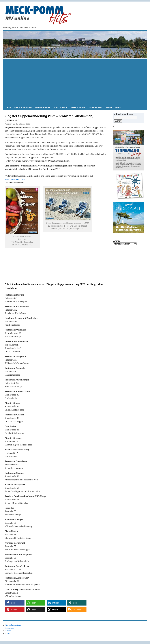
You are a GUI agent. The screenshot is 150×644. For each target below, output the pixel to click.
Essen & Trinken (78, 107)
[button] (15, 603)
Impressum (10, 628)
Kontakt (119, 107)
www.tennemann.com (15, 179)
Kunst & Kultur (61, 107)
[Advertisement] (75, 82)
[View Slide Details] (130, 186)
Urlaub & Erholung (23, 107)
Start (9, 107)
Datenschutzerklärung (14, 625)
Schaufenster (96, 107)
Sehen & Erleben (42, 107)
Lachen (108, 107)
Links (8, 633)
